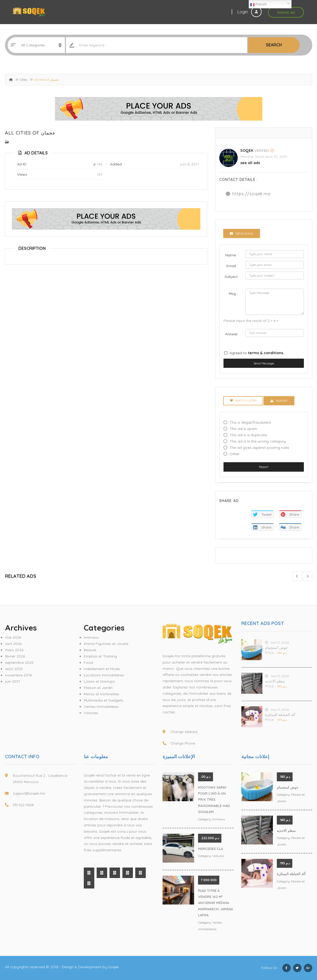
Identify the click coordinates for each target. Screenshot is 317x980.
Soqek (247, 150)
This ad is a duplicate (248, 435)
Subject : (231, 280)
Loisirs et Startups (99, 681)
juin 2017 (12, 681)
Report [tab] (279, 401)
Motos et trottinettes (102, 694)
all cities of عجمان (30, 133)
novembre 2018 (18, 675)
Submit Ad (286, 12)
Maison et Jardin (98, 688)
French (259, 4)
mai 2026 (13, 637)
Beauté (90, 650)
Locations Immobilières (104, 675)
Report (264, 467)
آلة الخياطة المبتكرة (280, 715)
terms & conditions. (266, 353)
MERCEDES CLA (211, 849)
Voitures (91, 713)
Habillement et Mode (102, 669)
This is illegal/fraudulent (250, 422)
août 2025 (14, 669)
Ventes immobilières (101, 707)
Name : (232, 255)
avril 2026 (13, 644)
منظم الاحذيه (275, 681)
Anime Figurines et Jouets (106, 644)
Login (250, 12)
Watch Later (243, 400)
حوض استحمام (276, 648)
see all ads (250, 163)
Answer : (231, 337)
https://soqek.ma (251, 194)
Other (235, 454)
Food (88, 663)
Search (274, 45)
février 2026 (15, 656)
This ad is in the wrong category (258, 441)
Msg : (233, 294)
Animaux (91, 637)
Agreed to (257, 353)
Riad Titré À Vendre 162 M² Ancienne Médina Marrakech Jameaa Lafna (215, 903)
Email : (232, 266)
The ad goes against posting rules (259, 448)
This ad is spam (243, 429)
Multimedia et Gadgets (103, 700)
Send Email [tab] (242, 233)
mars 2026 (14, 650)
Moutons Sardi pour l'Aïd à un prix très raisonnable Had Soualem (214, 800)
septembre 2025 (19, 663)
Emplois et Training (100, 656)
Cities (24, 80)
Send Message (264, 363)
